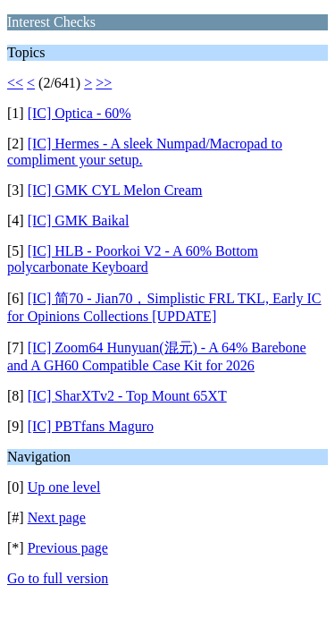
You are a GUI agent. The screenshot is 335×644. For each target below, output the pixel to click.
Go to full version (58, 578)
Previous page (68, 548)
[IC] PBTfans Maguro (91, 426)
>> (104, 83)
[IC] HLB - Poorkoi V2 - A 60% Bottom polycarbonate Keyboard (133, 259)
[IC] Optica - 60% (80, 113)
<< (15, 83)
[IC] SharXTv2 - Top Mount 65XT (127, 396)
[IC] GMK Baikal (79, 220)
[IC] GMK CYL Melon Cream (115, 190)
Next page (57, 517)
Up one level (64, 487)
